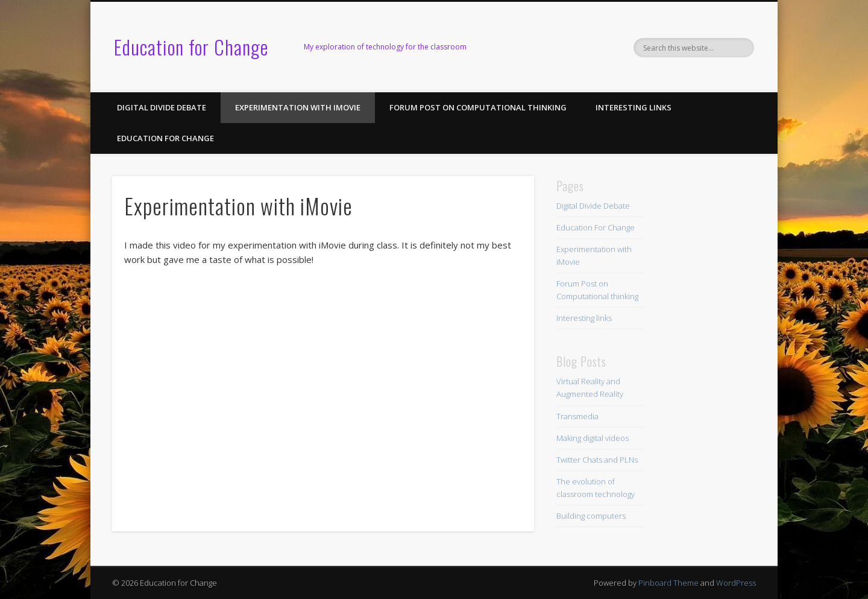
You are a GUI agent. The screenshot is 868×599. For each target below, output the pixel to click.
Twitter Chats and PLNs (597, 460)
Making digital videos (593, 438)
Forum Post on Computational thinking (478, 107)
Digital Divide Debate (162, 107)
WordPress (736, 583)
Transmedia (577, 416)
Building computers (591, 516)
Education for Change (191, 47)
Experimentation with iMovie (298, 107)
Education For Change (165, 138)
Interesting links (634, 107)
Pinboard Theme (668, 583)
